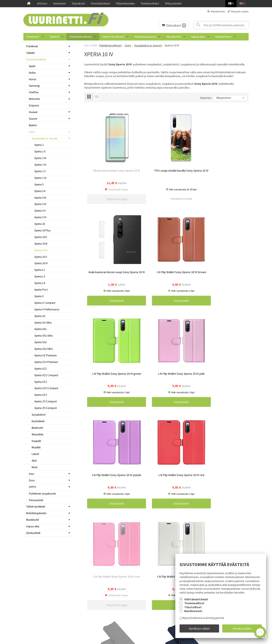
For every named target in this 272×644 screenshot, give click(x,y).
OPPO (33, 487)
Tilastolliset (193, 610)
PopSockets (99, 600)
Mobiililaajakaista (145, 37)
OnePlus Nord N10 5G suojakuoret (112, 615)
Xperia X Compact (45, 303)
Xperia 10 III (41, 244)
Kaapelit (36, 441)
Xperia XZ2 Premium (46, 362)
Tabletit (54, 37)
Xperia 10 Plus (42, 230)
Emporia (34, 105)
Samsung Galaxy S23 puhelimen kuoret (115, 575)
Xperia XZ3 (41, 395)
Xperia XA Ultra (43, 323)
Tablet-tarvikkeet (113, 37)
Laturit (35, 454)
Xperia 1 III (40, 158)
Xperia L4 (40, 283)
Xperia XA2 (40, 342)
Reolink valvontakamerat (107, 625)
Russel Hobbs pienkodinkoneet (111, 570)
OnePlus (34, 92)
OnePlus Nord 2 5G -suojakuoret (111, 580)
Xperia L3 (40, 276)
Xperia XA (40, 316)
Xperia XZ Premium (46, 355)
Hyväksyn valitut (199, 630)
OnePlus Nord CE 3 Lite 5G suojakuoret (115, 610)
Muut (35, 467)
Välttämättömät (196, 602)
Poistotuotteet (101, 3)
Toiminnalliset (194, 606)
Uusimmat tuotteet (35, 580)
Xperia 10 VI (41, 263)
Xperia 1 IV (40, 165)
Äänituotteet (223, 37)
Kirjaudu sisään (240, 11)
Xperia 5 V (40, 211)
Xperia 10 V (41, 257)
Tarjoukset (78, 3)
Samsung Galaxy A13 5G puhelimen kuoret (117, 595)
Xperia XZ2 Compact (46, 388)
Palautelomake (125, 3)
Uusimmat (59, 3)
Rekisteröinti (218, 11)
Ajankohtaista (32, 575)
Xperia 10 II (41, 237)
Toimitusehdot (150, 3)
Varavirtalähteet (101, 605)
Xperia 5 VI (40, 217)
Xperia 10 (40, 224)
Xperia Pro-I (41, 290)
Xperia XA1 (40, 329)
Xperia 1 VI (40, 178)
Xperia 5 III (40, 198)
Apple (32, 66)
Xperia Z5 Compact (46, 408)
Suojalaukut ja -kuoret (44, 138)
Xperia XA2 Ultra (44, 349)
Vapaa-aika (198, 37)
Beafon (33, 125)
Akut (34, 461)
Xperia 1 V (40, 171)
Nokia (32, 73)
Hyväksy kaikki (242, 630)
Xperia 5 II (40, 191)
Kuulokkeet (38, 421)
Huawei (33, 112)
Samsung (34, 86)
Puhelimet (33, 37)
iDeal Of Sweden (101, 585)
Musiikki (36, 447)
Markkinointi (193, 614)
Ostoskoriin (187, 175)
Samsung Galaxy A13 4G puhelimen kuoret (117, 590)
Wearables (38, 434)
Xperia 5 (39, 184)
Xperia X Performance (47, 309)
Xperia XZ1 (41, 369)
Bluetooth (37, 428)
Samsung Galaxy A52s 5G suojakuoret (115, 620)
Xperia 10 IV (41, 250)
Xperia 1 (39, 145)
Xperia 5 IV (40, 204)
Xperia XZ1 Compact (46, 375)
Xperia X (39, 296)
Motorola (34, 99)
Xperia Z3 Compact (46, 401)
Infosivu (42, 3)
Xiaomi (33, 119)
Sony (32, 132)
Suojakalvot (39, 415)
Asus (31, 474)
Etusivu (28, 565)
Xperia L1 (40, 270)
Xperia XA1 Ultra (44, 336)
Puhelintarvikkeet (81, 37)
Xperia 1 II (40, 151)
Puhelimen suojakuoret (42, 494)
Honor (33, 79)
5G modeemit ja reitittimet (108, 565)
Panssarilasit (36, 500)
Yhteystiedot (173, 3)
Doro (32, 480)
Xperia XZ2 (41, 382)
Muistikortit (174, 37)
